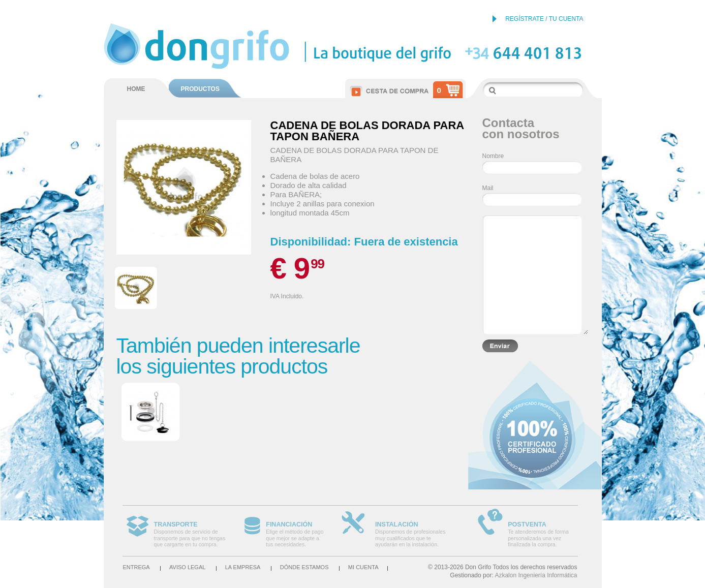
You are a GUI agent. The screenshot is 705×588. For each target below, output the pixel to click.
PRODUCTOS (200, 89)
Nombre (493, 156)
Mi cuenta (363, 567)
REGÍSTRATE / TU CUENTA (544, 19)
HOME (136, 89)
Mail (488, 188)
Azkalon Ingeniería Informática (536, 575)
